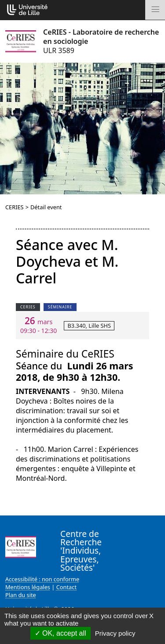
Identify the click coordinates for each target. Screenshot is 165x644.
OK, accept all (60, 633)
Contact (66, 587)
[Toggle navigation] (155, 10)
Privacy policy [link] (115, 633)
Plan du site (21, 595)
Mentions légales (28, 587)
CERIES (15, 207)
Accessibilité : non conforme (42, 579)
